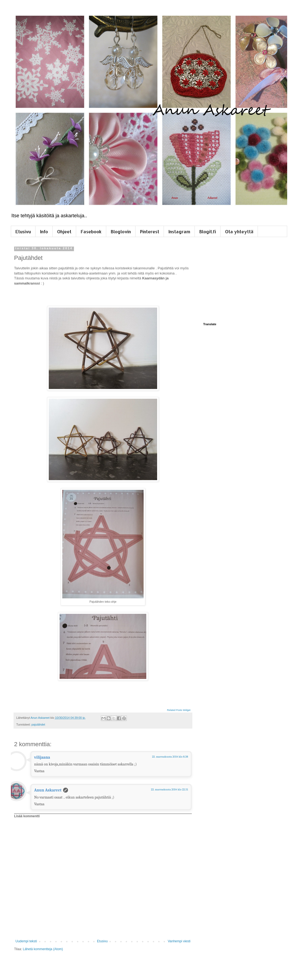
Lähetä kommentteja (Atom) (43, 949)
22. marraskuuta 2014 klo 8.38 (170, 757)
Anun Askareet (48, 790)
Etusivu (23, 232)
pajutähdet (38, 724)
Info (44, 232)
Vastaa (39, 771)
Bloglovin (121, 232)
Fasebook (91, 232)
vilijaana (42, 757)
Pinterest (150, 232)
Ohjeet (64, 232)
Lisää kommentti (27, 816)
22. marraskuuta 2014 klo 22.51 (169, 789)
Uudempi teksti (26, 941)
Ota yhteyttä (239, 232)
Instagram (179, 232)
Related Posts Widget (179, 710)
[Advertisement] (241, 280)
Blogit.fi (208, 232)
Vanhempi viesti (179, 941)
